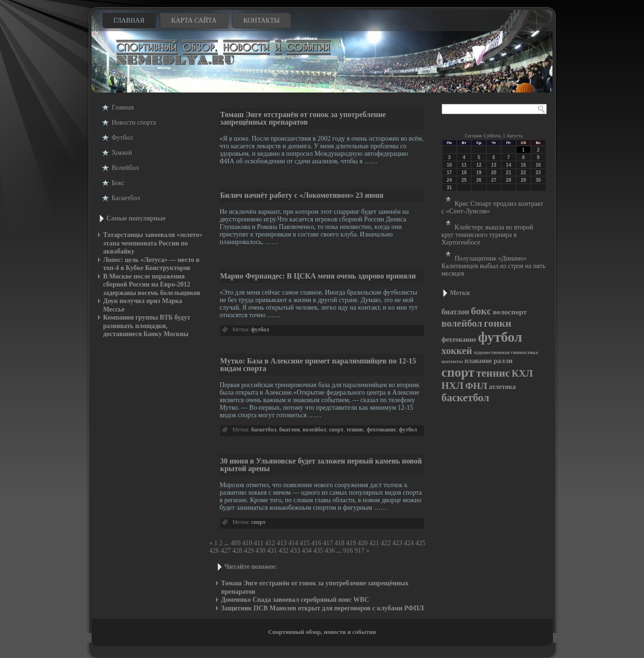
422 (386, 543)
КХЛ (523, 373)
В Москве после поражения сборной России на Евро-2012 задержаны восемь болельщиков (152, 285)
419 (351, 543)
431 (272, 551)
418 (339, 543)
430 (261, 551)
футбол (260, 329)
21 (508, 173)
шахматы (452, 361)
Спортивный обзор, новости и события (322, 632)
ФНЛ (476, 386)
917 (360, 551)
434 (307, 551)
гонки (498, 323)
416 (316, 543)
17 (449, 173)
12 (479, 165)
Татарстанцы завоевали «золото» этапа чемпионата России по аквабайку (153, 243)
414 (293, 543)
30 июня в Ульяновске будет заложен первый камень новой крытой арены (321, 465)
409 (236, 543)
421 (374, 543)
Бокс (118, 183)
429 (249, 551)
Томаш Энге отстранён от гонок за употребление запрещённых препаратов (303, 118)
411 (259, 543)
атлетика (502, 387)
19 (479, 173)
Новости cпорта (134, 122)
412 (270, 543)
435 (318, 551)
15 (523, 165)
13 (494, 165)
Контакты (262, 21)
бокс (481, 311)
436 (330, 551)
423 (397, 543)
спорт (336, 430)
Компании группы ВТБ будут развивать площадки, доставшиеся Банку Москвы (147, 326)
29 (523, 180)
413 (281, 543)
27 (494, 180)
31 (449, 188)
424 (409, 543)
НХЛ (453, 386)
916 (348, 551)
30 (538, 180)
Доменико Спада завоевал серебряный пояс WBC (295, 600)
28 (508, 180)
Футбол (122, 138)
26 (479, 180)
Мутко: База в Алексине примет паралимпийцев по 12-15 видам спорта (318, 365)
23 (538, 173)
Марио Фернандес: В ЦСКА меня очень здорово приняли (318, 276)
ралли (503, 361)
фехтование (381, 430)
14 (508, 165)
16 (538, 165)
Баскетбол (126, 198)
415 (305, 543)
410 (247, 543)
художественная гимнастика (506, 352)
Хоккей (122, 153)
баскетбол (264, 430)
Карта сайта (194, 21)
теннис (355, 430)
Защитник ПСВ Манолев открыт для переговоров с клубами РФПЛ (323, 608)
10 (449, 165)
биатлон (290, 430)
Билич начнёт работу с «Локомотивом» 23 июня (302, 195)
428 (238, 551)
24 (449, 180)
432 (284, 551)
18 (464, 173)
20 (494, 173)
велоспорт (510, 312)
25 (464, 180)
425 (420, 543)
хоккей (457, 351)
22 (523, 173)
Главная (129, 21)
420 (363, 543)
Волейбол (125, 168)
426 (214, 551)
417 (328, 543)
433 (295, 551)
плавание (478, 361)
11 (464, 165)
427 (226, 551)
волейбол (315, 430)
